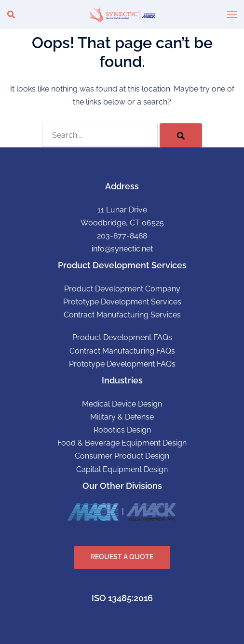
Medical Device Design (122, 404)
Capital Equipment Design (122, 469)
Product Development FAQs (122, 337)
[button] (11, 14)
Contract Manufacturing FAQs (122, 351)
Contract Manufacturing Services (122, 315)
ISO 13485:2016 (122, 598)
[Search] (181, 135)
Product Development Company (122, 289)
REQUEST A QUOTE (122, 557)
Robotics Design (122, 430)
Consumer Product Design (122, 456)
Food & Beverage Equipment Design (122, 443)
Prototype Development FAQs (122, 364)
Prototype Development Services (122, 302)
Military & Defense (122, 417)
